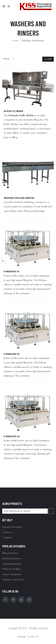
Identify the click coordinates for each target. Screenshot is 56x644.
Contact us (8, 532)
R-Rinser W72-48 (12, 436)
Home (15, 41)
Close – (3, 262)
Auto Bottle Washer (13, 111)
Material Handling (11, 569)
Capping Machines (12, 564)
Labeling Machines (12, 559)
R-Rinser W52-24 (12, 354)
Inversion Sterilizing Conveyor (19, 198)
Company (7, 538)
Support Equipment (12, 574)
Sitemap (22, 637)
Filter (49, 59)
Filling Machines (10, 553)
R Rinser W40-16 (11, 271)
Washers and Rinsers (13, 580)
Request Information (12, 527)
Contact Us (33, 637)
